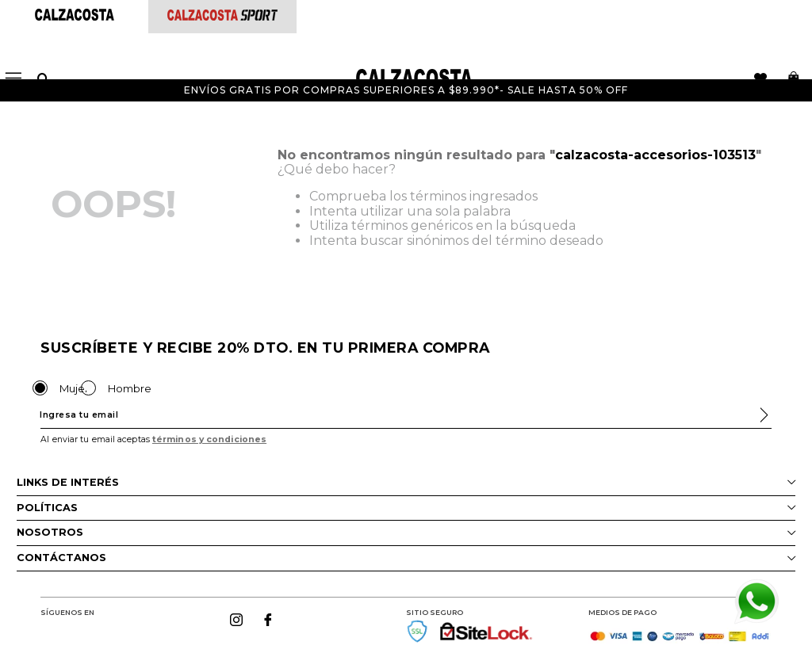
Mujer (74, 388)
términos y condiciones (209, 439)
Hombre (130, 388)
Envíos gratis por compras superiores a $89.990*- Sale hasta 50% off (406, 90)
